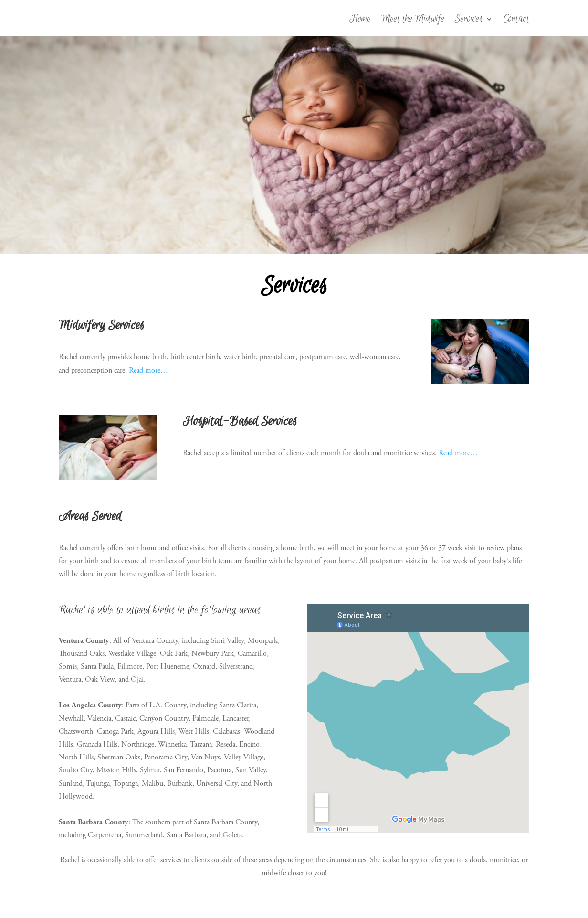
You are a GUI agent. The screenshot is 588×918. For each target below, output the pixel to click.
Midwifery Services (101, 326)
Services (469, 21)
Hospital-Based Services (240, 422)
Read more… (148, 370)
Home (360, 21)
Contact (516, 21)
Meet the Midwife (413, 21)
